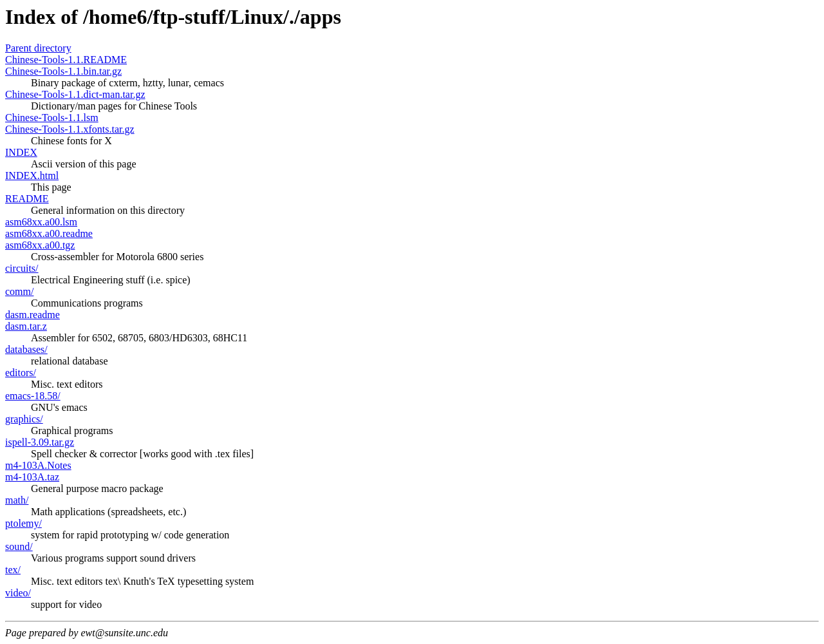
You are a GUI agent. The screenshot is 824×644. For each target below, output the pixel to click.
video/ (18, 593)
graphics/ (24, 419)
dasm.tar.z (26, 326)
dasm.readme (33, 315)
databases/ (26, 349)
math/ (17, 500)
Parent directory (38, 48)
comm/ (19, 291)
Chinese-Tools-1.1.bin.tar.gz (63, 71)
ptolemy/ (23, 523)
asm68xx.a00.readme (49, 233)
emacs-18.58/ (33, 396)
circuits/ (22, 268)
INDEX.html (32, 175)
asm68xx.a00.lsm (41, 222)
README (27, 199)
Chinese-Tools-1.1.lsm (52, 118)
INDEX (21, 152)
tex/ (13, 570)
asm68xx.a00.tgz (40, 245)
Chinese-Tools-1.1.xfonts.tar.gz (70, 129)
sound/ (19, 546)
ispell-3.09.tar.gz (40, 442)
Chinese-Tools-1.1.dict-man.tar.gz (75, 94)
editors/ (21, 373)
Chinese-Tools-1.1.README (66, 60)
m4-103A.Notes (38, 465)
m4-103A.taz (32, 477)
